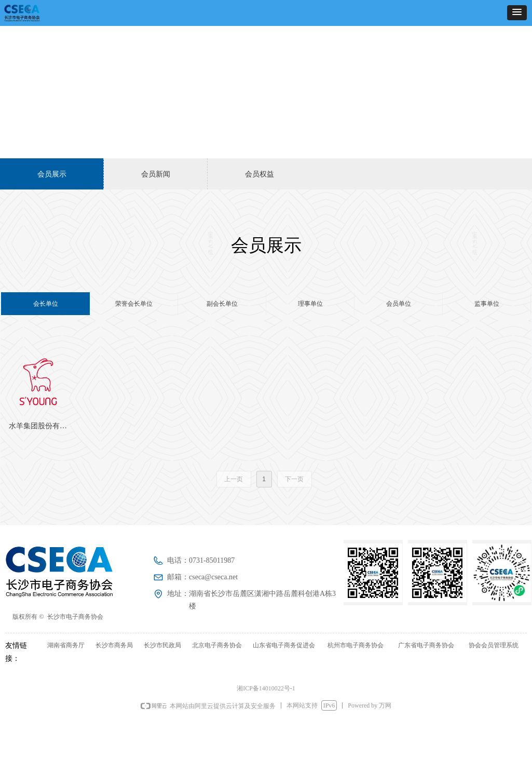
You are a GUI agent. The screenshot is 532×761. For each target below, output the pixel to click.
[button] (517, 13)
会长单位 (46, 304)
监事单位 (487, 304)
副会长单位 (222, 304)
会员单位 (399, 304)
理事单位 (310, 304)
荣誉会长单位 (134, 304)
